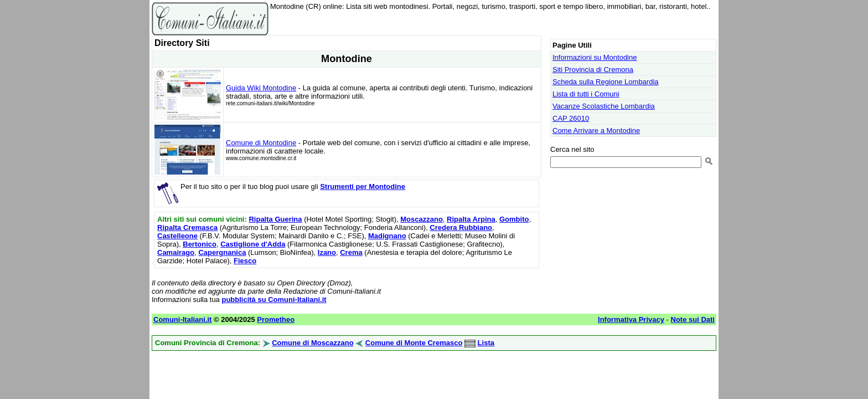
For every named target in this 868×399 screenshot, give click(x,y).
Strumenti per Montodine (363, 186)
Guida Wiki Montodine (261, 88)
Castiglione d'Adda (253, 244)
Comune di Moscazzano (312, 343)
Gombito (514, 219)
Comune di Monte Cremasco (414, 343)
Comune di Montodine (261, 143)
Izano (327, 252)
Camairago (176, 252)
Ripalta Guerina (275, 219)
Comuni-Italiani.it (182, 319)
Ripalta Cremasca (187, 227)
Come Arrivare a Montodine (596, 131)
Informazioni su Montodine (595, 57)
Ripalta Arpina (471, 219)
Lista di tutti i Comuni (586, 94)
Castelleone (177, 236)
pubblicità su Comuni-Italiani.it (274, 300)
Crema (351, 252)
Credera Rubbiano (461, 227)
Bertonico (200, 244)
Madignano (387, 236)
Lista (486, 343)
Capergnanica (222, 252)
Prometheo (276, 319)
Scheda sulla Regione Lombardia (606, 82)
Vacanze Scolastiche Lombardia (604, 106)
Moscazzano (422, 219)
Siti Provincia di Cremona (593, 70)
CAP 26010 (571, 118)
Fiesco (245, 261)
